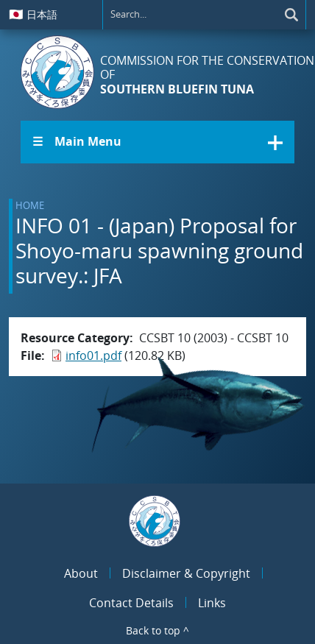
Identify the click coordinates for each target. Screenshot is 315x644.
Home (30, 205)
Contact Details (131, 603)
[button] (157, 142)
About (81, 573)
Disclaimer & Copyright (186, 573)
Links (212, 603)
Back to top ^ (157, 630)
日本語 (33, 14)
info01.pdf (93, 355)
